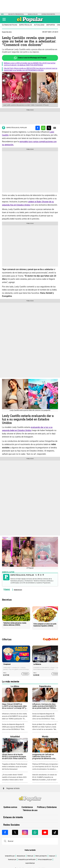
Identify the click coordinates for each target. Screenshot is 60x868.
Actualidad (39, 25)
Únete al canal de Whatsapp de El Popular (30, 58)
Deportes (51, 25)
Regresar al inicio (11, 788)
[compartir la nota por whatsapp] (43, 128)
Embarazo (18, 590)
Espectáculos (25, 25)
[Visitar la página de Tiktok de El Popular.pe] (55, 832)
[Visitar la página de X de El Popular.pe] (15, 832)
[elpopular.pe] (30, 23)
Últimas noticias (9, 25)
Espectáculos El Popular (14, 128)
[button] (4, 19)
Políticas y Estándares (47, 807)
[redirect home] (30, 799)
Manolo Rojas (33, 14)
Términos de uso (30, 810)
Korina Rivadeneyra (48, 14)
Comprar (25, 674)
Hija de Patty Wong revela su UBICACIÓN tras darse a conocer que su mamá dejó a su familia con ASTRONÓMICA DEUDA (31, 69)
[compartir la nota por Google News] (55, 128)
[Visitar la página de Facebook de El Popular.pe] (5, 832)
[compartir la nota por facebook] (38, 128)
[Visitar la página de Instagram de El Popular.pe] (25, 832)
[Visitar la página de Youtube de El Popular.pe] (45, 832)
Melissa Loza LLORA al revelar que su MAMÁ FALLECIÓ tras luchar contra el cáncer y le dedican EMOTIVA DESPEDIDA (30, 64)
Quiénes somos (10, 807)
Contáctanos (27, 807)
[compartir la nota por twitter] (49, 128)
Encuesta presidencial (16, 14)
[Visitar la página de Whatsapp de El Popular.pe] (35, 832)
